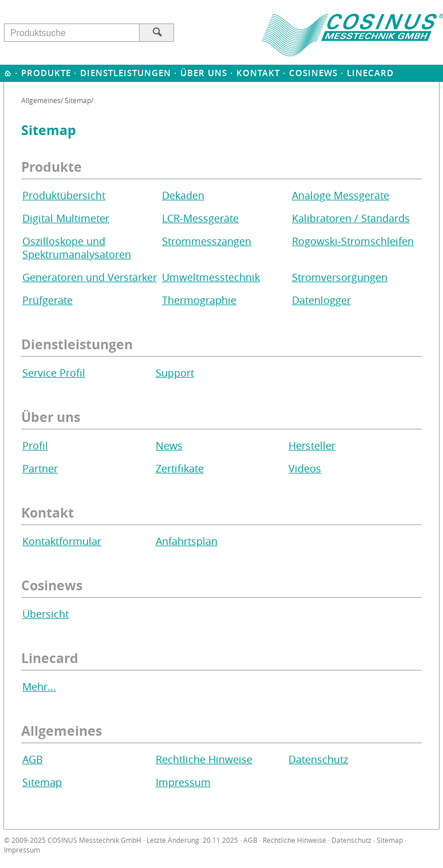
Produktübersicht (64, 196)
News (169, 446)
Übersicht (46, 614)
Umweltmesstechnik (211, 277)
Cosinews (313, 73)
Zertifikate (180, 469)
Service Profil (54, 373)
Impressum (183, 782)
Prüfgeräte (48, 300)
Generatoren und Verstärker (90, 277)
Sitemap (42, 782)
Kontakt (258, 73)
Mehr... (39, 687)
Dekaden (183, 196)
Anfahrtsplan (187, 541)
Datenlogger (321, 300)
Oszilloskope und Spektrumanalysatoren (77, 248)
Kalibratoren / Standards (351, 218)
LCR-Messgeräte (200, 218)
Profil (35, 446)
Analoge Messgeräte (341, 196)
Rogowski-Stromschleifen (353, 241)
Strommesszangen (207, 241)
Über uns (204, 73)
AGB (33, 759)
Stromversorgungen (340, 277)
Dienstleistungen (126, 73)
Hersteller (312, 446)
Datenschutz (318, 759)
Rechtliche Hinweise (204, 759)
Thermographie (199, 300)
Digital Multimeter (66, 218)
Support (175, 373)
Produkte (46, 73)
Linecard (370, 73)
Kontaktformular (62, 541)
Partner (40, 469)
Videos (305, 469)
